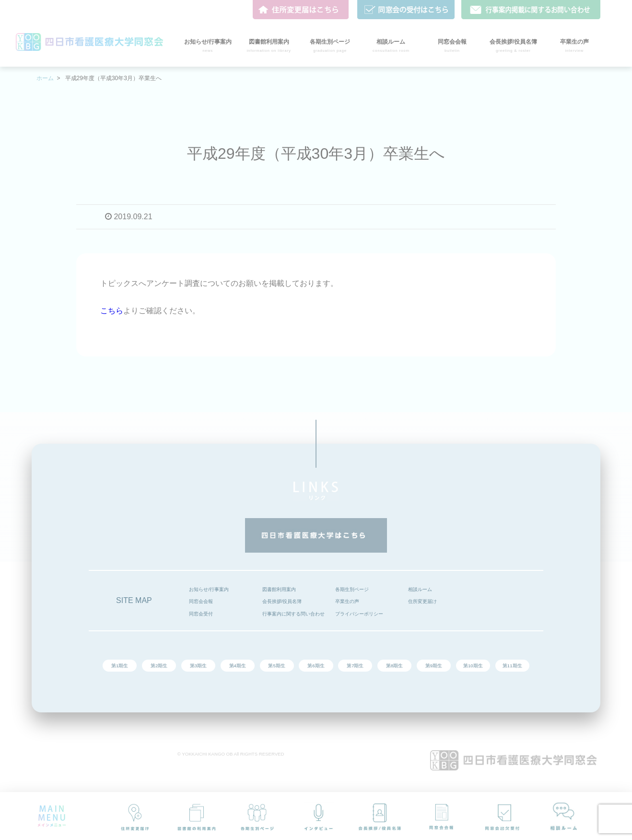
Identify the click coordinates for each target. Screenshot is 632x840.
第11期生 (512, 666)
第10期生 (473, 666)
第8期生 (394, 666)
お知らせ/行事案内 (209, 589)
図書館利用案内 (279, 589)
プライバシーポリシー (359, 614)
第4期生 (238, 666)
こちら (112, 311)
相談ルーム (420, 589)
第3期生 (198, 666)
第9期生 (434, 666)
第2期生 (159, 666)
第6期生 (316, 666)
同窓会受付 (201, 614)
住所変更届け (422, 601)
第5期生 (276, 666)
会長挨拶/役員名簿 (282, 601)
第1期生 (120, 666)
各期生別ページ (352, 589)
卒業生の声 (347, 601)
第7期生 (355, 666)
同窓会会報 (201, 601)
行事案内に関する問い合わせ (293, 614)
